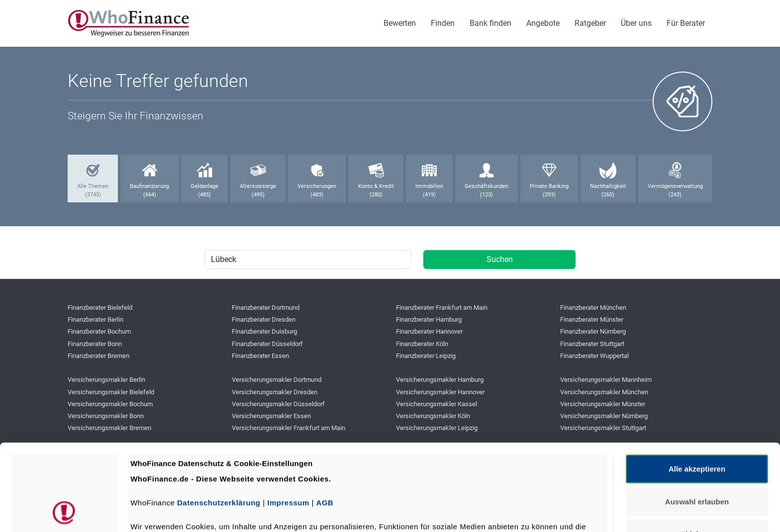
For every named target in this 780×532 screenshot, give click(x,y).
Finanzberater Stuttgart (592, 344)
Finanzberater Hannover (429, 331)
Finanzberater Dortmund (266, 308)
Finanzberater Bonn (95, 344)
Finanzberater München (593, 308)
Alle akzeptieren (697, 388)
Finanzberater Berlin (96, 319)
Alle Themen (93, 186)
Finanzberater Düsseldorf (267, 344)
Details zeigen (529, 512)
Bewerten (400, 23)
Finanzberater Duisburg (264, 331)
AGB (325, 422)
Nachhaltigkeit (608, 186)
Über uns (636, 23)
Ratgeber (590, 23)
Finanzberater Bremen (98, 356)
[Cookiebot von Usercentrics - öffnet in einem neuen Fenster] (64, 513)
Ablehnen (697, 453)
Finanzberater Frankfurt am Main (442, 308)
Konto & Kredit (376, 186)
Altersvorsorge (258, 186)
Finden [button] (443, 23)
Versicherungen (317, 186)
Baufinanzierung (149, 186)
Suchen (500, 259)
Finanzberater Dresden (264, 319)
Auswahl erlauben (697, 420)
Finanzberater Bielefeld (100, 308)
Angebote (543, 23)
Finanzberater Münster (592, 319)
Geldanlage (204, 186)
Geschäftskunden (487, 186)
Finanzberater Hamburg (429, 319)
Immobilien (429, 186)
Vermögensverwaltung (675, 186)
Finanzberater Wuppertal (594, 356)
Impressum (288, 422)
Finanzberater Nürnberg (593, 331)
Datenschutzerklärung (219, 422)
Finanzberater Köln (422, 344)
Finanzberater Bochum (99, 331)
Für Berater (686, 23)
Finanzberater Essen (260, 356)
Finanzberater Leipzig (426, 356)
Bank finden (490, 23)
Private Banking (549, 186)
